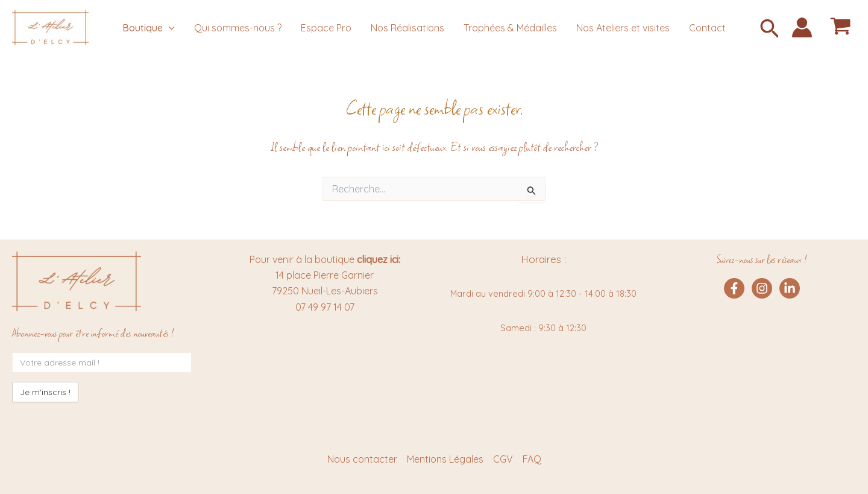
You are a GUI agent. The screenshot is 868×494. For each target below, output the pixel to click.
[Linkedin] (790, 288)
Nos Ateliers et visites (623, 28)
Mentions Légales (445, 459)
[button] (770, 30)
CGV (503, 459)
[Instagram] (762, 288)
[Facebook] (734, 288)
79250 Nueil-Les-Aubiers (325, 291)
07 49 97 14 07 (325, 307)
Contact (707, 28)
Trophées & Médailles (510, 28)
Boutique (149, 28)
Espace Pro (326, 28)
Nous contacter (362, 459)
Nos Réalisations (407, 28)
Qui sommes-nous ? (238, 28)
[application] (169, 28)
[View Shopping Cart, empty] (840, 27)
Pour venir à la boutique (325, 259)
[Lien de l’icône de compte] (802, 27)
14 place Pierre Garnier (325, 275)
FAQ (532, 459)
